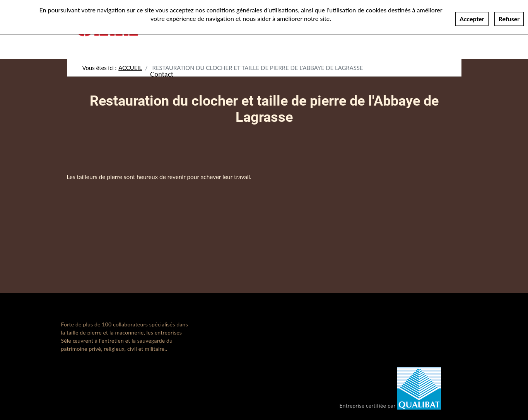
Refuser (509, 15)
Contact (162, 74)
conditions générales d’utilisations (252, 6)
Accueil (130, 68)
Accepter (472, 15)
